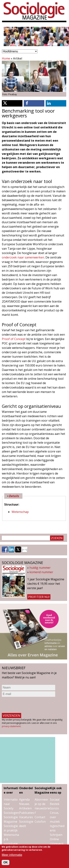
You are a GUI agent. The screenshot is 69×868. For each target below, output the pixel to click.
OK (6, 862)
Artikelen (25, 808)
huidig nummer (40, 568)
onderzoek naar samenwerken (23, 257)
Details (14, 496)
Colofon (40, 822)
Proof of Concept (14, 339)
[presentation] (30, 705)
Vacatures (26, 817)
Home (6, 58)
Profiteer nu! (39, 597)
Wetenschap (20, 512)
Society (9, 808)
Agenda (24, 799)
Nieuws (24, 804)
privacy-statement (11, 726)
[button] (12, 103)
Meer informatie (12, 855)
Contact (40, 817)
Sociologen (11, 813)
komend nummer (41, 572)
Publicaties (27, 813)
